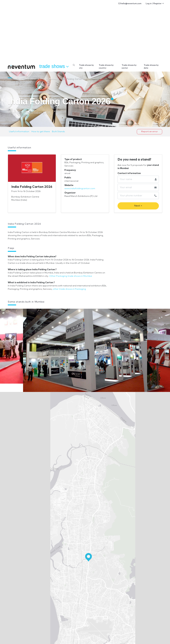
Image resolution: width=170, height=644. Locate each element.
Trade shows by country (106, 67)
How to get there (41, 132)
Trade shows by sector (129, 67)
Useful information (19, 132)
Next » (138, 206)
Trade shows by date (151, 67)
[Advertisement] (85, 37)
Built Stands (58, 132)
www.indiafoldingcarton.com (80, 189)
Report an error (149, 132)
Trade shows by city (86, 67)
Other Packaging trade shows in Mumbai (71, 276)
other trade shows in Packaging (69, 289)
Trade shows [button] (54, 66)
